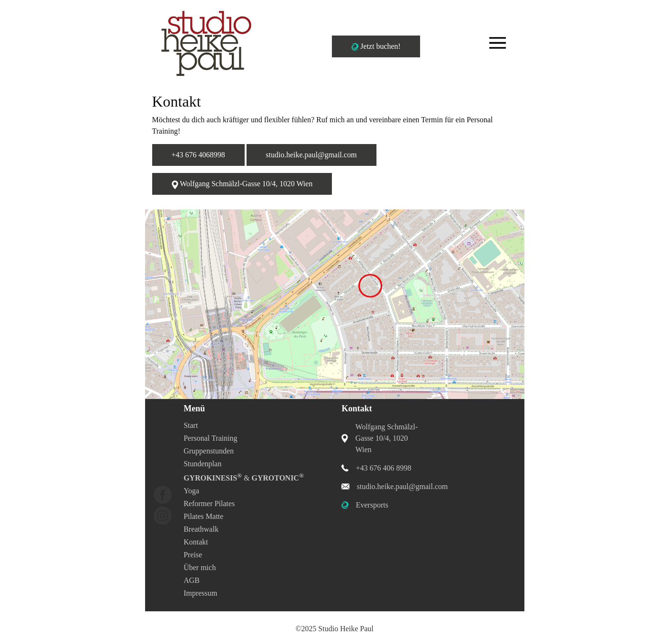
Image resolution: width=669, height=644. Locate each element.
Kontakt (196, 542)
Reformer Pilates (209, 503)
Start (191, 425)
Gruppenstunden (209, 451)
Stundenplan (202, 464)
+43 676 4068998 (198, 155)
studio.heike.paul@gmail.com (312, 155)
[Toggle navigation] (498, 43)
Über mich (200, 567)
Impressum (200, 593)
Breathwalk (201, 529)
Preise (193, 555)
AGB (192, 580)
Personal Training (210, 438)
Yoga (191, 491)
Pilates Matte (203, 516)
